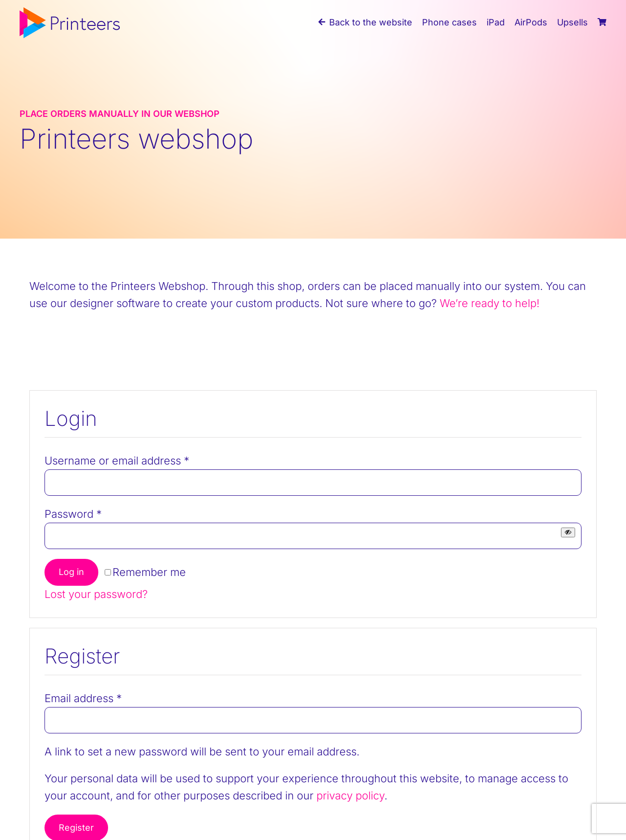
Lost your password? (96, 594)
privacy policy (350, 796)
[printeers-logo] (70, 13)
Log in (71, 572)
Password (73, 514)
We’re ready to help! (490, 303)
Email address (83, 698)
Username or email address (117, 461)
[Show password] (568, 532)
